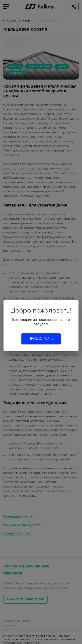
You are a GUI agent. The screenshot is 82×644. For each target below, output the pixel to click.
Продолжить (41, 339)
